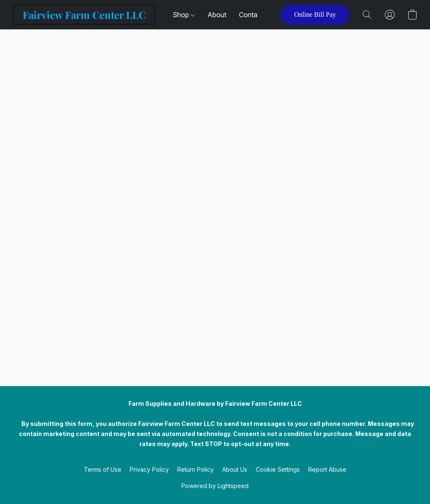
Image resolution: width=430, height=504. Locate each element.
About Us (235, 469)
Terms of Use (103, 469)
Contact (251, 15)
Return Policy (195, 469)
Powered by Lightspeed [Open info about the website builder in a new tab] (215, 486)
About (217, 15)
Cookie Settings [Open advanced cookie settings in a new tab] (278, 469)
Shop (184, 15)
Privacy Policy (149, 469)
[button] (84, 15)
